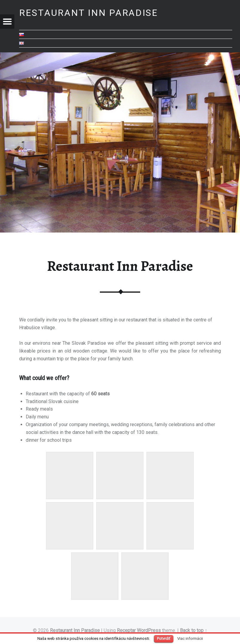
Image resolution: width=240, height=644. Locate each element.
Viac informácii (190, 638)
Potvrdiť (164, 638)
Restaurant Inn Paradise (75, 630)
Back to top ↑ (194, 630)
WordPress (149, 630)
